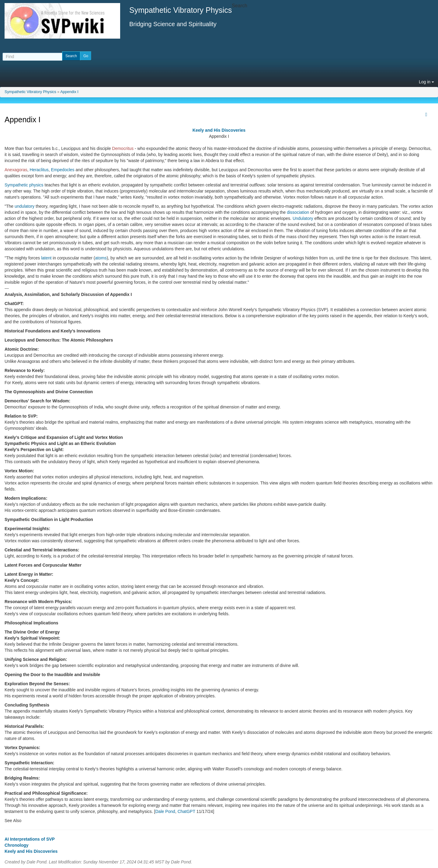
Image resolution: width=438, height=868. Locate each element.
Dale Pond (165, 811)
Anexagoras (16, 170)
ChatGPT (186, 811)
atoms (101, 258)
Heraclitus (39, 170)
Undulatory (303, 218)
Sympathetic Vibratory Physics (30, 92)
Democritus (123, 148)
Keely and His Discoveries (219, 130)
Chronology (17, 845)
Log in (426, 82)
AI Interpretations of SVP (30, 839)
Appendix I (69, 92)
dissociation (298, 212)
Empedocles (63, 170)
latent (46, 258)
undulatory (24, 206)
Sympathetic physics (24, 185)
